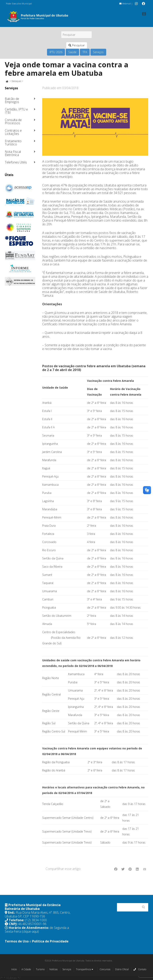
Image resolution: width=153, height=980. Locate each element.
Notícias (53, 969)
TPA (85, 52)
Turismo (40, 969)
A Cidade (26, 969)
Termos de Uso (17, 941)
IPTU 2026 (56, 52)
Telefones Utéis (16, 162)
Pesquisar (77, 45)
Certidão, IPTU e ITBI (16, 111)
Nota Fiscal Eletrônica (13, 153)
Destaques (16, 81)
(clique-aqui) (30, 931)
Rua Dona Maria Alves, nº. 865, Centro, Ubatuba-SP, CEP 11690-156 (38, 914)
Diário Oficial (122, 969)
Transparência (85, 970)
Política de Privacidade (50, 941)
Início (14, 969)
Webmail (125, 3)
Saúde (72, 52)
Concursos (105, 969)
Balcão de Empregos (12, 100)
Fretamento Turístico (13, 143)
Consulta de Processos (13, 121)
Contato (140, 969)
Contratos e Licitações (13, 132)
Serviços (98, 52)
